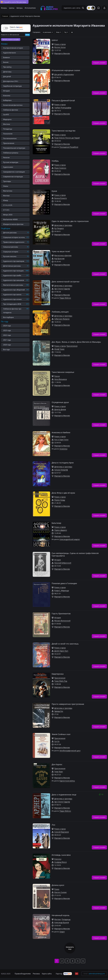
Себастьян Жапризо (62, 319)
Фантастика (8, 191)
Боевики (6, 57)
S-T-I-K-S (6, 210)
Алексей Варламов (62, 832)
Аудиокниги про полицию (13, 271)
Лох (53, 825)
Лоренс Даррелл (61, 530)
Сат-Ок (57, 741)
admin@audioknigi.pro (97, 974)
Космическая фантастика (13, 105)
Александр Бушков (62, 922)
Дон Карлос (57, 764)
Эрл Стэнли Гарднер (62, 289)
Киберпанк (7, 100)
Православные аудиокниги (14, 242)
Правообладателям (23, 974)
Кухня (54, 191)
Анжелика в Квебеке (61, 432)
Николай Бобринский (63, 563)
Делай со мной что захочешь (65, 644)
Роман (57, 889)
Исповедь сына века (61, 855)
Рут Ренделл (59, 228)
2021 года (7, 340)
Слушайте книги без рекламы (13, 2)
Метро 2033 (8, 215)
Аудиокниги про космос (12, 299)
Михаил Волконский (62, 621)
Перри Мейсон (65, 298)
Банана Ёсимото (61, 198)
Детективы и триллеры (63, 225)
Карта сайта (47, 974)
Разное (57, 376)
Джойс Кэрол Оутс (61, 651)
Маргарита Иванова (62, 53)
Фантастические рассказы (13, 285)
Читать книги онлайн (11, 39)
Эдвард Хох (59, 711)
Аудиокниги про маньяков (14, 280)
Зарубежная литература (12, 86)
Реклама (36, 974)
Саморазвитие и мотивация (14, 172)
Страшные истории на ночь (14, 237)
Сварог (62, 932)
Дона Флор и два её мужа (63, 493)
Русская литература (11, 162)
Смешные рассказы (11, 247)
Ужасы (6, 186)
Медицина (7, 119)
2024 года (7, 326)
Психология (8, 134)
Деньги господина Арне (63, 463)
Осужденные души (60, 402)
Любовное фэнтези (11, 110)
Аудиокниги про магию (12, 294)
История (6, 91)
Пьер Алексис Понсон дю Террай (67, 138)
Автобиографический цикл (70, 751)
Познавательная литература (14, 148)
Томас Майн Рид (61, 681)
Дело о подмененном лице (64, 795)
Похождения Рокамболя (69, 147)
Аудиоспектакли (9, 53)
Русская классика (10, 256)
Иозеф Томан (59, 349)
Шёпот (55, 40)
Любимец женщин (60, 312)
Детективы (7, 72)
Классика (7, 96)
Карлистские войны (67, 781)
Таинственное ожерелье (63, 372)
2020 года (7, 345)
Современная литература (13, 177)
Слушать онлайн (99, 62)
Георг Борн (59, 772)
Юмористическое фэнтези (13, 224)
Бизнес (6, 62)
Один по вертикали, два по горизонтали (70, 221)
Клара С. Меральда (62, 590)
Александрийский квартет (70, 539)
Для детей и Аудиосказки (64, 74)
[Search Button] (83, 8)
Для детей (7, 76)
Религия (6, 157)
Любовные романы (11, 153)
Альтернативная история (13, 48)
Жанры (4, 8)
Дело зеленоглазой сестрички (65, 282)
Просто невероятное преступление (68, 704)
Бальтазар (56, 523)
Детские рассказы (10, 233)
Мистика (7, 124)
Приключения (9, 143)
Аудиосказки (8, 167)
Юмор (6, 200)
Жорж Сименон (60, 168)
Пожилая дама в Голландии (64, 583)
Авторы (20, 8)
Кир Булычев (59, 258)
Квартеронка (58, 674)
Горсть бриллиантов (61, 614)
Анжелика (63, 449)
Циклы (12, 8)
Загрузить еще (70, 948)
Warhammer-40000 (10, 219)
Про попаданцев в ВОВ (12, 304)
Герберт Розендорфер (63, 108)
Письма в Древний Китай (63, 100)
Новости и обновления (10, 35)
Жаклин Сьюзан (60, 892)
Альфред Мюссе (60, 862)
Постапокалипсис (10, 138)
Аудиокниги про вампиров (14, 261)
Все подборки (8, 317)
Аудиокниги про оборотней (14, 290)
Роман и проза (60, 44)
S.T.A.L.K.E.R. (8, 205)
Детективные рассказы (12, 266)
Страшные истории (11, 252)
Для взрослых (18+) (11, 81)
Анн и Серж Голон (61, 440)
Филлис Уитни (60, 47)
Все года (6, 349)
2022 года (7, 335)
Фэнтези (6, 196)
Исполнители (30, 8)
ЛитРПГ (6, 115)
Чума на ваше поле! (61, 251)
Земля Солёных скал (61, 734)
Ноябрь (55, 161)
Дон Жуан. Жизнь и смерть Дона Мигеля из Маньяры (76, 342)
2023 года (7, 330)
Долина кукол (58, 885)
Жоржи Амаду (60, 500)
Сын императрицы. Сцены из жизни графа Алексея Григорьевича (75, 554)
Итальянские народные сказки (66, 70)
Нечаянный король (61, 915)
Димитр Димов (60, 409)
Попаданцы (8, 129)
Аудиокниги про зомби (12, 275)
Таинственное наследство (64, 131)
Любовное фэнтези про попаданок (12, 311)
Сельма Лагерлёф (61, 470)
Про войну (7, 67)
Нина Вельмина (61, 379)
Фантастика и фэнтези (63, 255)
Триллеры (7, 181)
